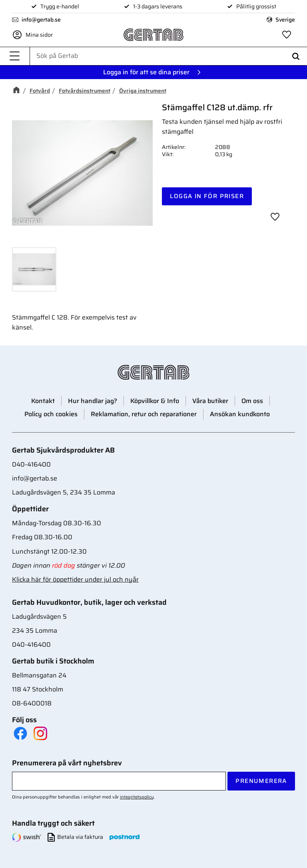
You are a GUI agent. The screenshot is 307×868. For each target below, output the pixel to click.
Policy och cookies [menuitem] (51, 414)
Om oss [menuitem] (252, 401)
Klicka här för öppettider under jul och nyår (75, 579)
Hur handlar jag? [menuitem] (93, 401)
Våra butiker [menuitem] (210, 401)
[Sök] (296, 56)
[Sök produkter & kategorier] (168, 56)
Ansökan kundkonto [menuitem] (240, 414)
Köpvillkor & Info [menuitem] (155, 401)
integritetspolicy (137, 797)
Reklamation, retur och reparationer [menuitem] (144, 414)
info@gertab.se (41, 20)
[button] (15, 56)
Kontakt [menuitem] (43, 401)
